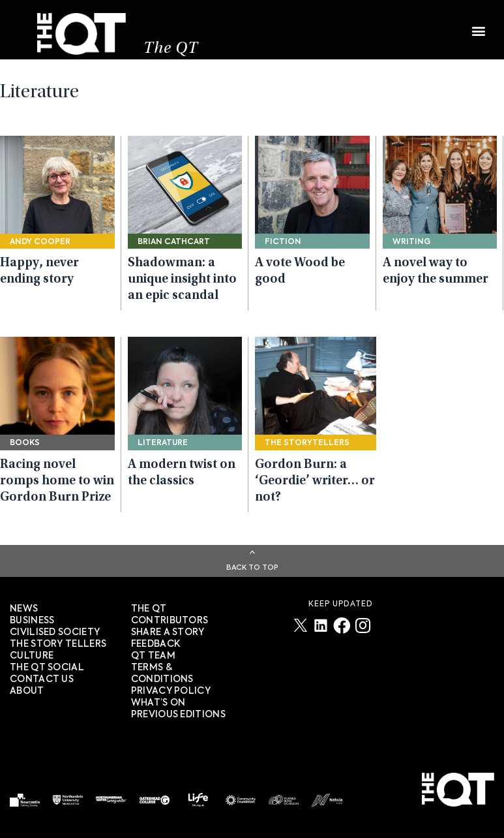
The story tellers (58, 644)
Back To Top (252, 567)
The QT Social (47, 668)
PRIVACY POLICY (171, 691)
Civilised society (55, 632)
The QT (171, 49)
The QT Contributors (170, 615)
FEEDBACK (156, 644)
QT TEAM (153, 656)
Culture (32, 656)
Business (32, 621)
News (24, 609)
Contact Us (42, 679)
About (27, 691)
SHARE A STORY (168, 632)
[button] (478, 24)
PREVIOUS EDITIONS (178, 715)
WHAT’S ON (158, 703)
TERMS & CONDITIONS (162, 674)
